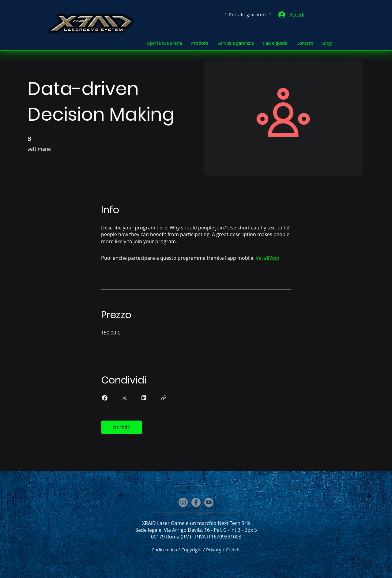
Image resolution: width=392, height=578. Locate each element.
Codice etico (164, 550)
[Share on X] (124, 398)
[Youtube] (209, 502)
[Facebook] (196, 502)
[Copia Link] (164, 398)
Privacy (214, 550)
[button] (164, 43)
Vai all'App (268, 258)
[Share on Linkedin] (144, 398)
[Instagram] (183, 502)
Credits (233, 550)
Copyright (192, 550)
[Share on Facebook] (105, 398)
